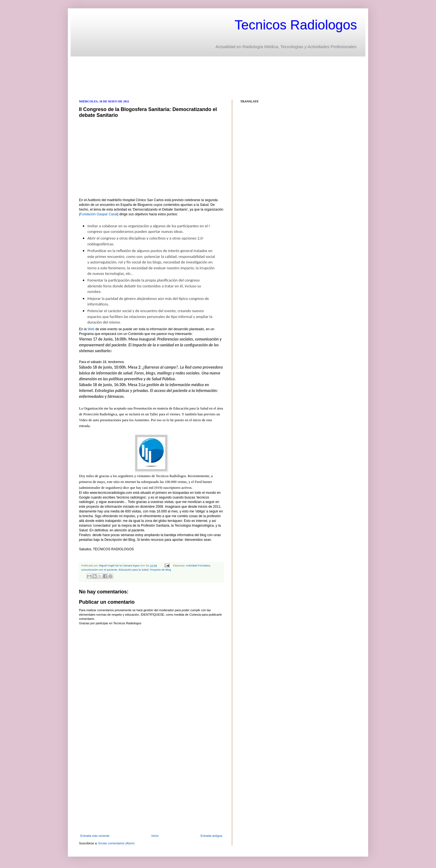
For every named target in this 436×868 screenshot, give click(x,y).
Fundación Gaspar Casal (99, 214)
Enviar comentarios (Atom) (117, 843)
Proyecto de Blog (161, 570)
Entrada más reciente (95, 836)
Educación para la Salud (134, 570)
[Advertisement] (180, 77)
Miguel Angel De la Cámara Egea (119, 565)
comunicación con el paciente (99, 570)
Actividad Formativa (198, 565)
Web (91, 329)
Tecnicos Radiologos (296, 25)
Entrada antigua (211, 836)
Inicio (155, 836)
